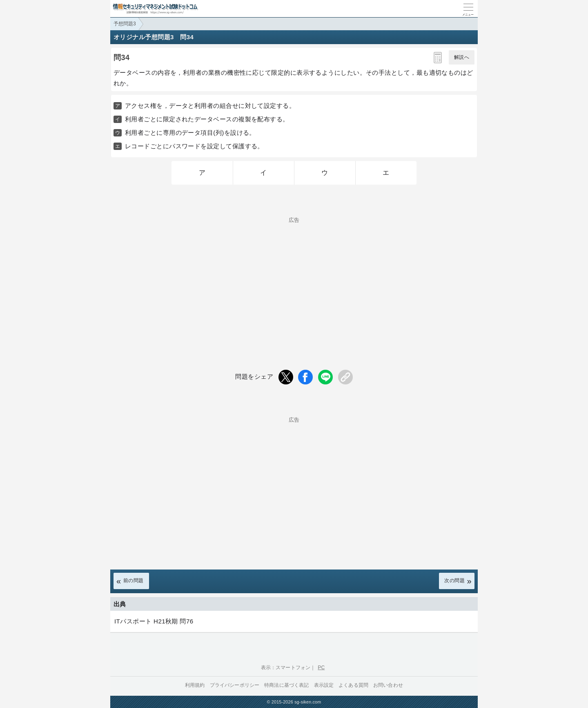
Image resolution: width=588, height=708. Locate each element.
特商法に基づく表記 (286, 685)
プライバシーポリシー (235, 685)
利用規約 (195, 685)
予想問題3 (125, 24)
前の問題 (134, 581)
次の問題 (454, 581)
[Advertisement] (294, 280)
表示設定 (324, 685)
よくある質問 (353, 685)
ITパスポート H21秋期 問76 (154, 621)
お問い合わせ (388, 685)
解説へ (462, 57)
